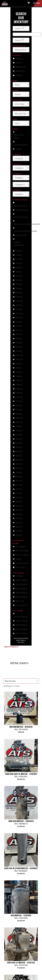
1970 (19, 309)
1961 (19, 276)
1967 (19, 301)
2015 (19, 497)
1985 (19, 372)
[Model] (21, 94)
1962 (19, 280)
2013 (19, 489)
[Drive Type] (21, 104)
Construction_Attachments (27, 224)
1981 (19, 355)
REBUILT (20, 67)
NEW (19, 59)
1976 (19, 334)
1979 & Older (21, 617)
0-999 (19, 576)
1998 (19, 426)
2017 (19, 506)
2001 (19, 439)
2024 (19, 535)
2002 (19, 443)
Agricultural (21, 206)
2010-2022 (21, 629)
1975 (19, 330)
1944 (19, 251)
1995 (19, 414)
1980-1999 (21, 621)
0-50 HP (20, 547)
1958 (19, 267)
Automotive (22, 210)
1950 (19, 255)
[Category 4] (21, 184)
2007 (19, 464)
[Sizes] (21, 123)
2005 (19, 456)
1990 (19, 393)
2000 (19, 435)
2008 (19, 468)
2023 (19, 531)
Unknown (21, 605)
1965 (19, 293)
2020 (19, 518)
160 (18, 559)
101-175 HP (22, 555)
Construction (21, 217)
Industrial (21, 235)
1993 (19, 405)
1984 (19, 368)
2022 (19, 527)
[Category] (21, 158)
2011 (19, 481)
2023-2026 (21, 633)
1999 (19, 431)
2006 (19, 460)
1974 (19, 326)
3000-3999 (21, 589)
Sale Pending (21, 145)
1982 (19, 359)
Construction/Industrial (25, 231)
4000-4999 (21, 593)
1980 (19, 351)
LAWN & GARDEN (19, 244)
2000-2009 (21, 625)
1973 (19, 322)
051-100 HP (22, 551)
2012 (19, 485)
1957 (19, 263)
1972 (19, 318)
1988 (19, 385)
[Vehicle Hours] (21, 50)
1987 (19, 380)
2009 (19, 472)
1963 (19, 284)
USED (19, 75)
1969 (19, 305)
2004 (19, 451)
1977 (19, 339)
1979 (19, 347)
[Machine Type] (21, 114)
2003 (19, 447)
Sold (19, 149)
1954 (19, 259)
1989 (19, 389)
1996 (19, 418)
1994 (19, 410)
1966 (19, 297)
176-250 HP (22, 563)
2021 (19, 523)
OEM (19, 63)
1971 (19, 314)
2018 (19, 510)
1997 (19, 422)
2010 (19, 477)
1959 (19, 272)
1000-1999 (21, 580)
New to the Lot (18, 136)
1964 (19, 288)
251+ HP (20, 567)
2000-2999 (21, 584)
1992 (19, 401)
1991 (19, 397)
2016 (19, 502)
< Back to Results (11, 647)
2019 (19, 514)
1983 (19, 364)
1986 (19, 376)
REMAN (20, 71)
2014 (19, 493)
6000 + (20, 601)
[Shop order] (21, 681)
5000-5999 (21, 597)
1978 (19, 343)
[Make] (21, 85)
